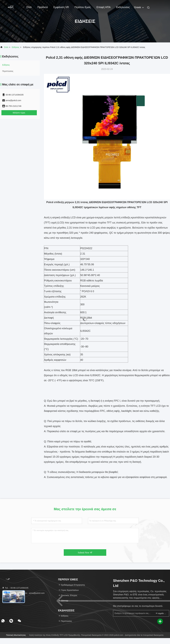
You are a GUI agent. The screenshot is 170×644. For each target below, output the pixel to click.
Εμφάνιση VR (61, 7)
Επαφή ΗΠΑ (103, 7)
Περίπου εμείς (83, 7)
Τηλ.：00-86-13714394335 (15, 588)
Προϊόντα (43, 7)
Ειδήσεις (16, 47)
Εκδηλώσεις (123, 7)
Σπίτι (29, 7)
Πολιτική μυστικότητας (16, 635)
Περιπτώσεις (8, 71)
